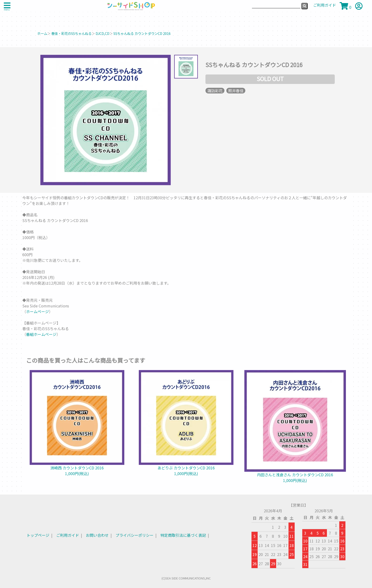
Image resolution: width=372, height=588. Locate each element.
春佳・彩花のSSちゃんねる (71, 33)
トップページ (38, 535)
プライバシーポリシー (135, 535)
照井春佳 (236, 91)
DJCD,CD (102, 33)
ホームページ (37, 311)
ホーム (42, 33)
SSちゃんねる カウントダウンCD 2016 (142, 33)
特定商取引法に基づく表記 (183, 535)
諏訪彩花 (215, 91)
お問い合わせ (97, 535)
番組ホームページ (41, 334)
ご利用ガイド (68, 535)
